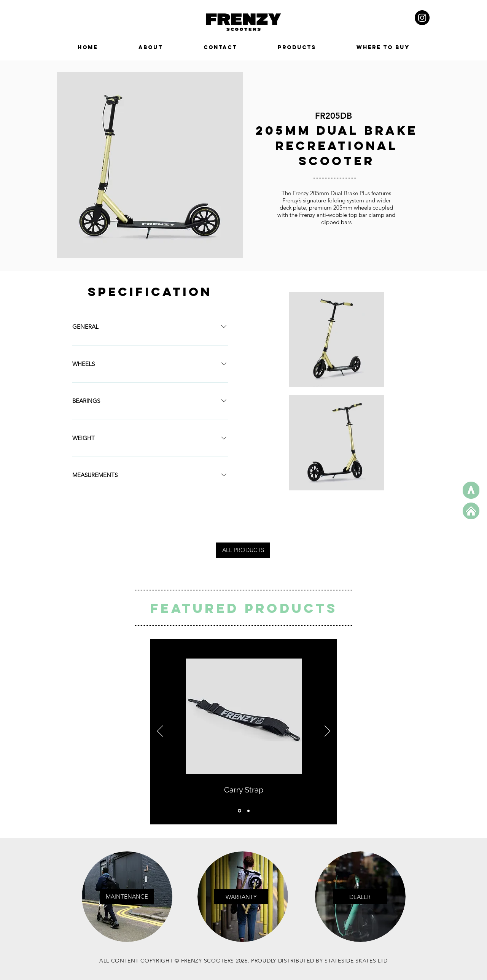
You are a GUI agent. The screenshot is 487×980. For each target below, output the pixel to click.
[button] (360, 897)
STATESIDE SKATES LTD (356, 961)
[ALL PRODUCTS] (243, 550)
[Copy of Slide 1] (240, 811)
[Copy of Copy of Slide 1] (248, 811)
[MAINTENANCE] (127, 896)
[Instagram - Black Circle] (422, 18)
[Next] (327, 732)
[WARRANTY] (241, 897)
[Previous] (160, 732)
